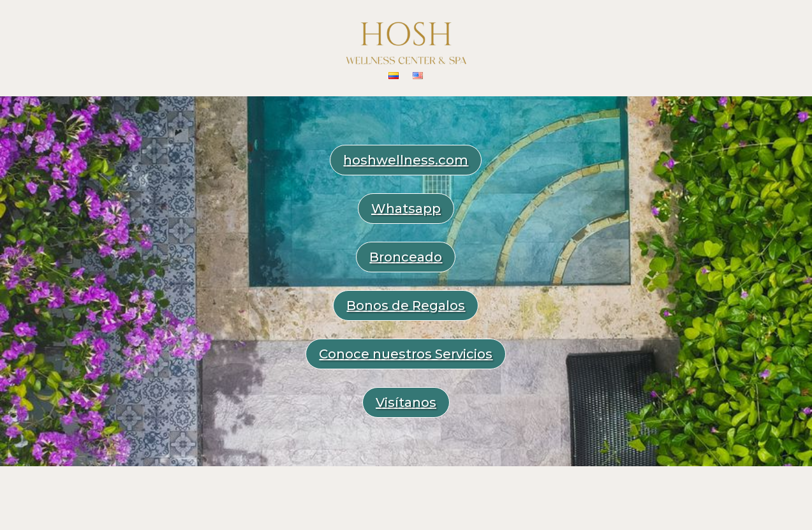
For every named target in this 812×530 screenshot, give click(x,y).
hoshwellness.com (406, 160)
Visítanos (406, 402)
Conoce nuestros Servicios (406, 354)
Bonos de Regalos (406, 305)
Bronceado (406, 257)
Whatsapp (406, 209)
